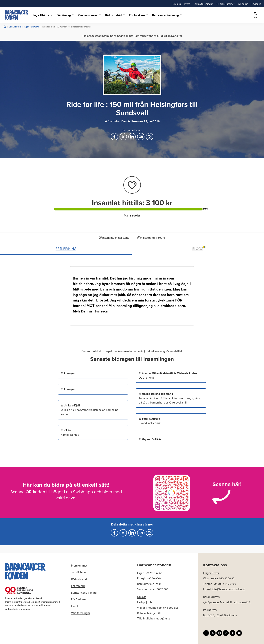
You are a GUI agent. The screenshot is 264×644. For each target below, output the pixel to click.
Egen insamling (32, 27)
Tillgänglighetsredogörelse (154, 618)
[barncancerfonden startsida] (16, 15)
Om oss (142, 597)
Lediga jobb (144, 602)
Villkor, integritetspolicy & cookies (158, 608)
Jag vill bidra (15, 27)
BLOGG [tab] (199, 248)
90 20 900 (162, 589)
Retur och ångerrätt (149, 613)
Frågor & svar (211, 573)
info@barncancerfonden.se (228, 589)
